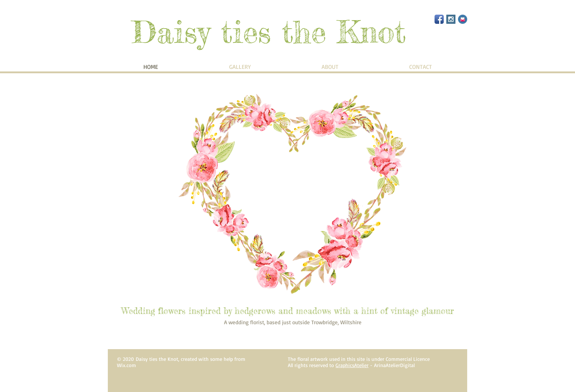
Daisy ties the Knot (269, 32)
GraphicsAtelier (352, 365)
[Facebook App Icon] (439, 19)
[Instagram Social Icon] (451, 19)
